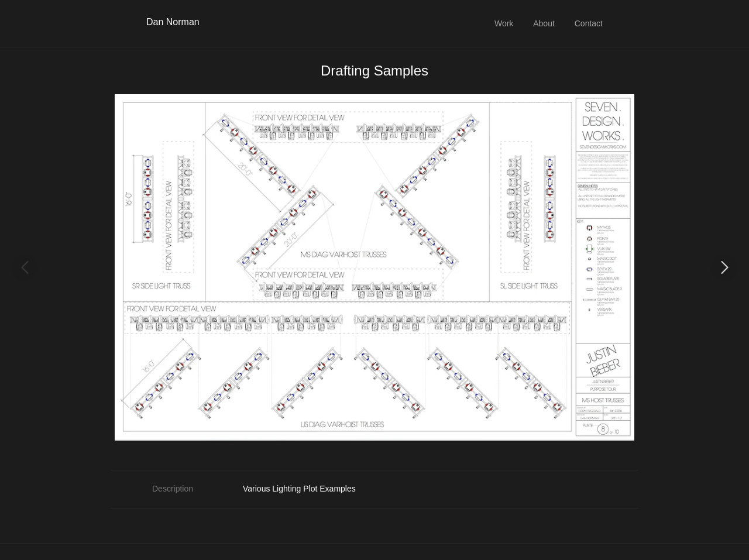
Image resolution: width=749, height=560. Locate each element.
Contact (589, 23)
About (544, 23)
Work (504, 23)
